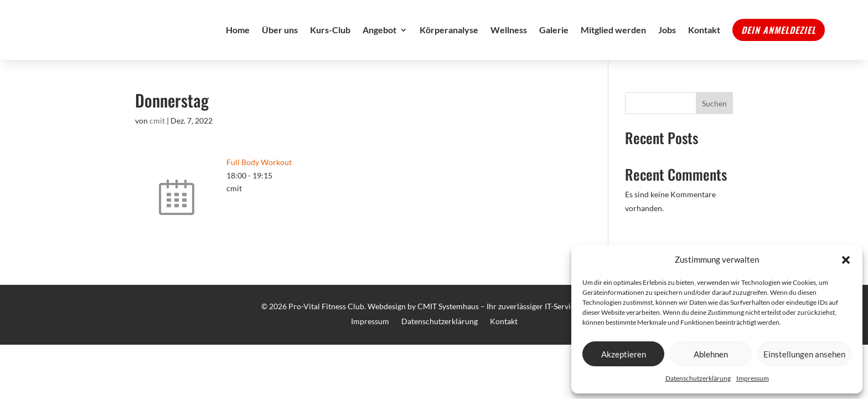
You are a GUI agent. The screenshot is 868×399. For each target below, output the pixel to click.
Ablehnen (711, 354)
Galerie (554, 42)
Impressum (753, 378)
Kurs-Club (330, 42)
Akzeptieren (624, 354)
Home (238, 42)
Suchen (714, 128)
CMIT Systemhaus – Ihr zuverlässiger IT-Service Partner (512, 331)
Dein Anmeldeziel (779, 42)
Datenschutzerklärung (698, 378)
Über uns (280, 42)
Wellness (509, 42)
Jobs (667, 42)
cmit (157, 145)
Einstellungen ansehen (804, 354)
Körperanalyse (449, 42)
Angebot (379, 42)
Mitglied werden (613, 42)
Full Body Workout (259, 186)
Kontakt (704, 42)
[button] (846, 260)
